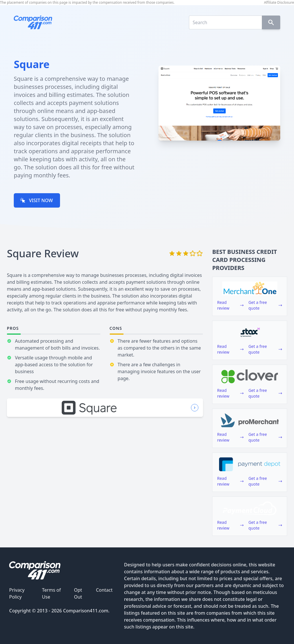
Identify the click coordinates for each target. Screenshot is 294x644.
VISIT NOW (36, 200)
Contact (104, 590)
